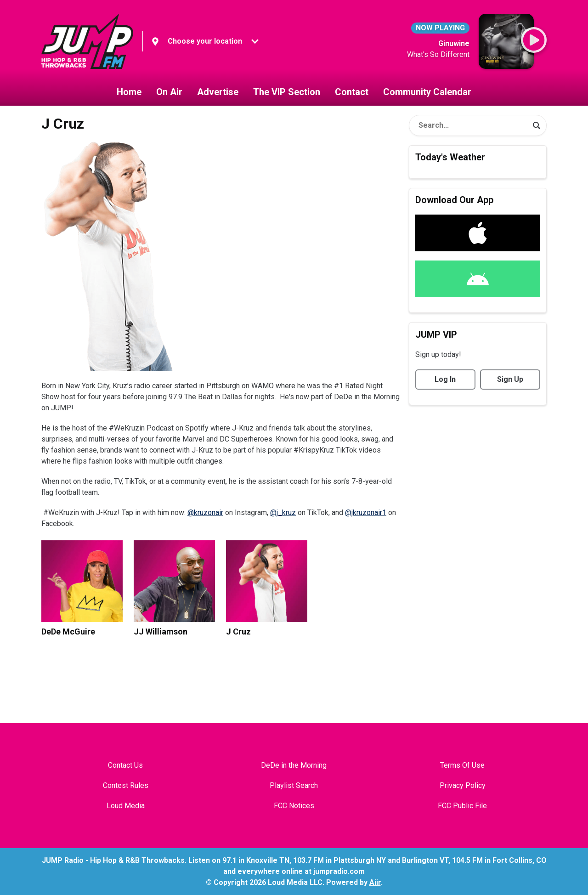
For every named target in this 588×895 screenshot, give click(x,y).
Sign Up (510, 379)
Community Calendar (427, 92)
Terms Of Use (462, 765)
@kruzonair (205, 513)
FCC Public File (462, 806)
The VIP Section (287, 92)
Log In (445, 379)
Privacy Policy (463, 785)
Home (129, 92)
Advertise (218, 92)
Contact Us (125, 765)
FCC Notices (294, 806)
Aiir (375, 882)
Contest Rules (126, 785)
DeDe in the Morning (294, 765)
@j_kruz (283, 513)
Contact (352, 92)
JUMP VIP (436, 334)
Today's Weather (450, 157)
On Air (169, 92)
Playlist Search (294, 785)
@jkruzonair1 (366, 513)
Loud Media (126, 806)
